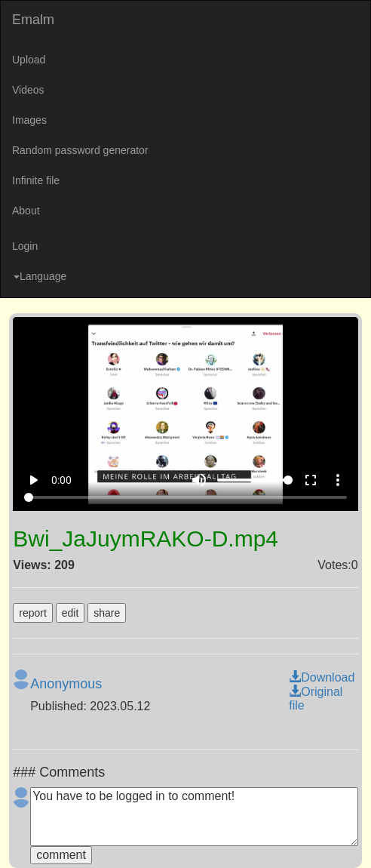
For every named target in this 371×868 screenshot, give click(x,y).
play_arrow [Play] (33, 480)
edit (71, 613)
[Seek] (185, 497)
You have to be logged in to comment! (194, 817)
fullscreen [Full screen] (311, 480)
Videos (28, 90)
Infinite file (36, 180)
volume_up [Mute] (199, 480)
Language (40, 276)
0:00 (61, 480)
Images (29, 120)
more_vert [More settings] (338, 480)
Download (322, 677)
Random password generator (80, 150)
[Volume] (255, 480)
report (33, 613)
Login (25, 246)
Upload (29, 60)
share (107, 613)
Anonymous (66, 684)
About (26, 211)
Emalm (33, 20)
